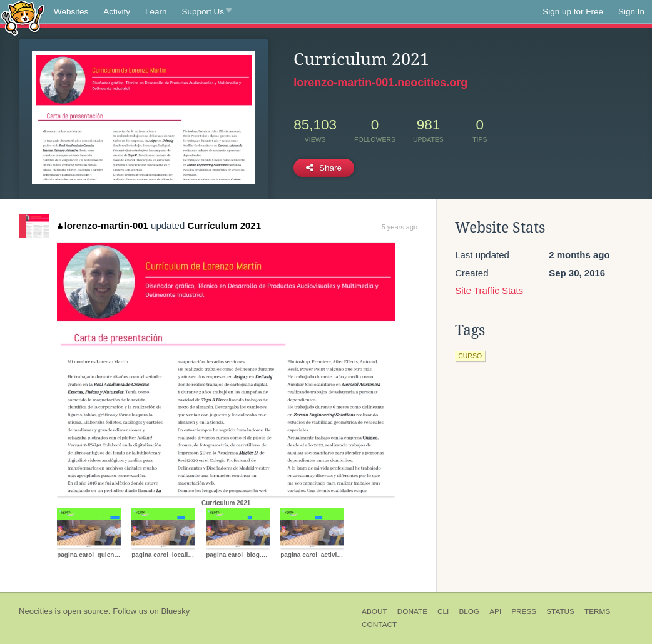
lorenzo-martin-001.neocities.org (380, 83)
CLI (443, 611)
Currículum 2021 (224, 225)
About (374, 611)
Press (524, 611)
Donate (412, 611)
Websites (71, 12)
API (495, 611)
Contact (379, 625)
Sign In (631, 12)
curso (470, 356)
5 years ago (400, 227)
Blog (469, 611)
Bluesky (175, 611)
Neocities (36, 611)
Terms (597, 611)
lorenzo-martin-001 (103, 225)
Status (560, 611)
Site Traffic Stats (489, 290)
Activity (117, 12)
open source (86, 611)
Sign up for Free (573, 12)
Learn (156, 12)
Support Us (207, 12)
